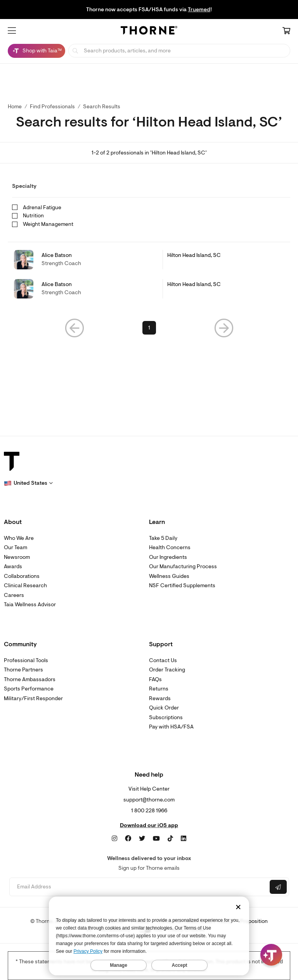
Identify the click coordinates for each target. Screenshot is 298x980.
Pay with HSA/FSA (171, 727)
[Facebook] (128, 839)
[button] (12, 31)
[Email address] (139, 887)
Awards (13, 566)
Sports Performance (29, 689)
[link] (149, 260)
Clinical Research (25, 585)
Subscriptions (166, 717)
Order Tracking (167, 670)
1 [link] (149, 328)
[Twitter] (142, 839)
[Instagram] (114, 839)
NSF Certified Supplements (182, 585)
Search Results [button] (102, 107)
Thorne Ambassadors (30, 679)
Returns (159, 689)
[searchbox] (179, 51)
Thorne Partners (23, 670)
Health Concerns (170, 547)
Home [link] (15, 107)
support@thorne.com (149, 800)
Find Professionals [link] (52, 107)
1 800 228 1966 (149, 811)
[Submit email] (278, 887)
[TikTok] (170, 839)
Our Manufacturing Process (183, 566)
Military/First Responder (33, 698)
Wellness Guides (169, 576)
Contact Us (163, 660)
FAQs (155, 679)
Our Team (16, 547)
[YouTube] (156, 839)
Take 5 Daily (163, 538)
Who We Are (19, 538)
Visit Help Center (149, 789)
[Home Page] (149, 31)
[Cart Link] (286, 31)
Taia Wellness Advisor (30, 604)
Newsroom (17, 557)
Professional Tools (26, 660)
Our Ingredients (168, 557)
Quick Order (164, 708)
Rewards (160, 698)
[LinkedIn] (184, 839)
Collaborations (22, 576)
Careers (14, 595)
